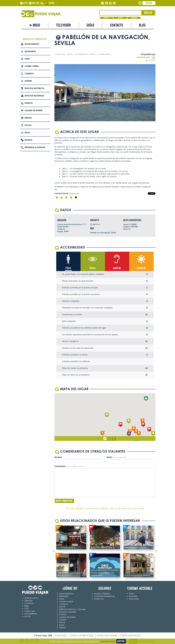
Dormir (28, 81)
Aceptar (121, 641)
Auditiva (117, 268)
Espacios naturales (34, 96)
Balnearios (30, 51)
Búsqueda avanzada (35, 147)
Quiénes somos (31, 598)
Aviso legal (61, 636)
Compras (29, 74)
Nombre (58, 457)
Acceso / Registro (102, 594)
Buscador (133, 596)
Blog (142, 25)
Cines (27, 59)
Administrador (146, 57)
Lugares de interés (33, 110)
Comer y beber (32, 66)
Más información (108, 641)
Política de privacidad (82, 636)
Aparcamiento (32, 44)
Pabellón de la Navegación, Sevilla (103, 233)
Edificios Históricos (34, 88)
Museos (28, 118)
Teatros (28, 140)
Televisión (63, 25)
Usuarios (134, 18)
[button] (107, 415)
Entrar (149, 3)
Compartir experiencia (104, 596)
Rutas (120, 18)
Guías (91, 25)
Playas (28, 125)
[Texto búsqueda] (120, 13)
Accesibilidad (31, 614)
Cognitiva (141, 268)
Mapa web (36, 3)
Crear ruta (99, 599)
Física (68, 268)
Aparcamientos (66, 594)
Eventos (29, 103)
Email (109, 457)
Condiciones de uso (130, 636)
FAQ (26, 608)
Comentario (60, 466)
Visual (93, 268)
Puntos (106, 18)
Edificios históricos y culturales (72, 609)
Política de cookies (107, 636)
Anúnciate (134, 599)
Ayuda (26, 3)
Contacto (117, 25)
